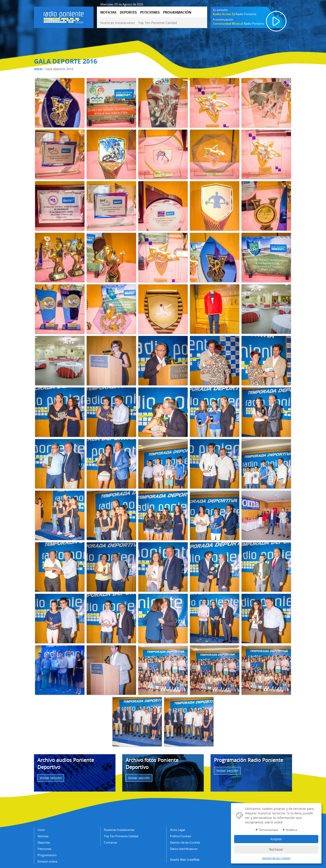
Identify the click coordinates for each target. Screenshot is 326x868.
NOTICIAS (108, 12)
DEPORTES (128, 12)
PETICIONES (150, 12)
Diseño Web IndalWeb (185, 860)
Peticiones (44, 849)
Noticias (43, 836)
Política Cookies (181, 836)
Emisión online (47, 861)
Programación (47, 855)
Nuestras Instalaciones (118, 23)
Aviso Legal (177, 830)
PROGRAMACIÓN (177, 12)
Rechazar (276, 849)
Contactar (111, 842)
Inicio (38, 69)
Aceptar (276, 839)
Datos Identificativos (184, 849)
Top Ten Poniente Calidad (158, 23)
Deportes (44, 842)
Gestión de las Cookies (185, 842)
